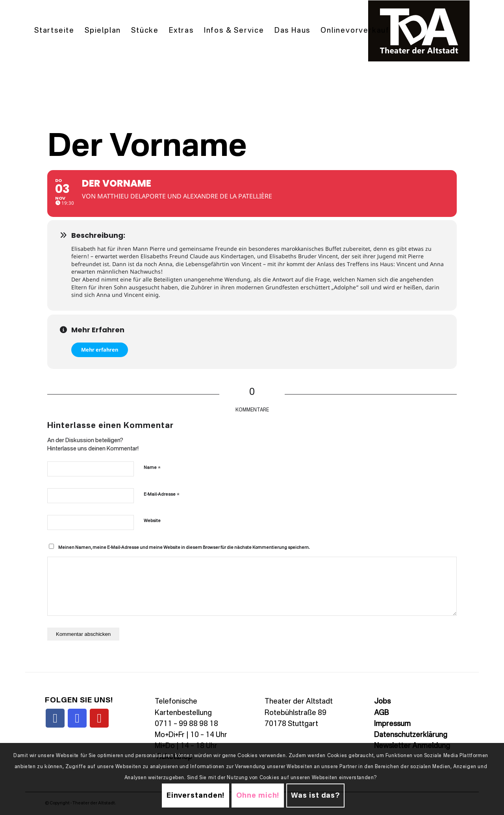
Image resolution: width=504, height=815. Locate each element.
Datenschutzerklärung (411, 735)
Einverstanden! (196, 796)
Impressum (392, 724)
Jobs (382, 702)
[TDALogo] (419, 31)
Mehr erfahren (100, 350)
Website (152, 521)
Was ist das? (315, 796)
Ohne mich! (258, 796)
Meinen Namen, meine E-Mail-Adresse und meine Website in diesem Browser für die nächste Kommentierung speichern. (184, 548)
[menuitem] (54, 31)
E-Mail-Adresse (162, 494)
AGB (381, 713)
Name (152, 468)
